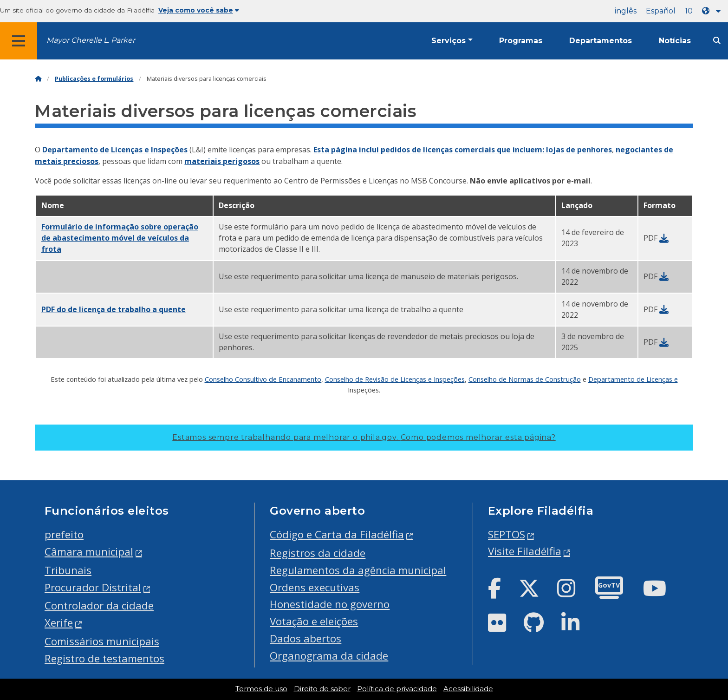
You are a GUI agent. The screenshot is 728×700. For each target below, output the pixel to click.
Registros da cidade (318, 553)
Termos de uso (261, 689)
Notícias (675, 41)
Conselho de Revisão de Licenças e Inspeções (395, 379)
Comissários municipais (102, 641)
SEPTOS (507, 534)
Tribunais (68, 570)
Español (661, 11)
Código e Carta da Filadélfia (337, 534)
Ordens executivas (315, 587)
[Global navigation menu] (19, 41)
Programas (521, 41)
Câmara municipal (89, 552)
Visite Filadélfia (525, 551)
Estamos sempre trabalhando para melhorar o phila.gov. (364, 437)
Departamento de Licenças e (633, 379)
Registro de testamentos (104, 658)
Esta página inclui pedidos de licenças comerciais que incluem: (430, 150)
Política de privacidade (397, 689)
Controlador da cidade (99, 605)
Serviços (448, 41)
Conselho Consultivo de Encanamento (263, 379)
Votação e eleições (314, 621)
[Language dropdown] (713, 11)
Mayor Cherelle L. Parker (91, 40)
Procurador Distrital (93, 587)
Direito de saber (322, 689)
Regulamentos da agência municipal (358, 570)
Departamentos (601, 41)
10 (689, 11)
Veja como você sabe (199, 10)
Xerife (59, 623)
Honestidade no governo (330, 604)
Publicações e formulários (94, 79)
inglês (626, 11)
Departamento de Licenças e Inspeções (115, 150)
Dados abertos (305, 638)
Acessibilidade (468, 689)
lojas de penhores (579, 150)
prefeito (64, 534)
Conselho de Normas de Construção (525, 379)
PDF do (114, 309)
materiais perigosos (222, 161)
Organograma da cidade (329, 656)
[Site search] (717, 41)
